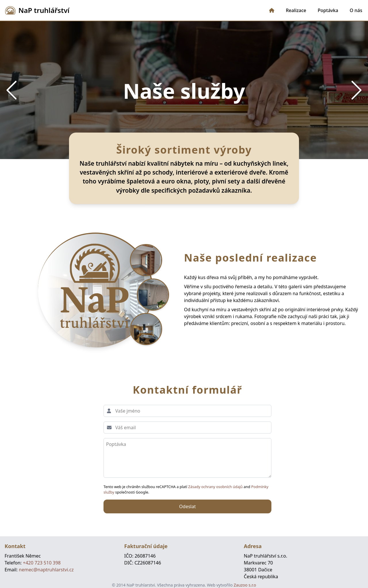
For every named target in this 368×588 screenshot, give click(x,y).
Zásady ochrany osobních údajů (216, 487)
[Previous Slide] (11, 90)
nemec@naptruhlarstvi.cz (46, 570)
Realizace (296, 10)
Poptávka (328, 10)
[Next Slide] (356, 90)
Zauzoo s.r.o (245, 585)
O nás (356, 10)
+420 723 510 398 (42, 563)
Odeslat (187, 506)
